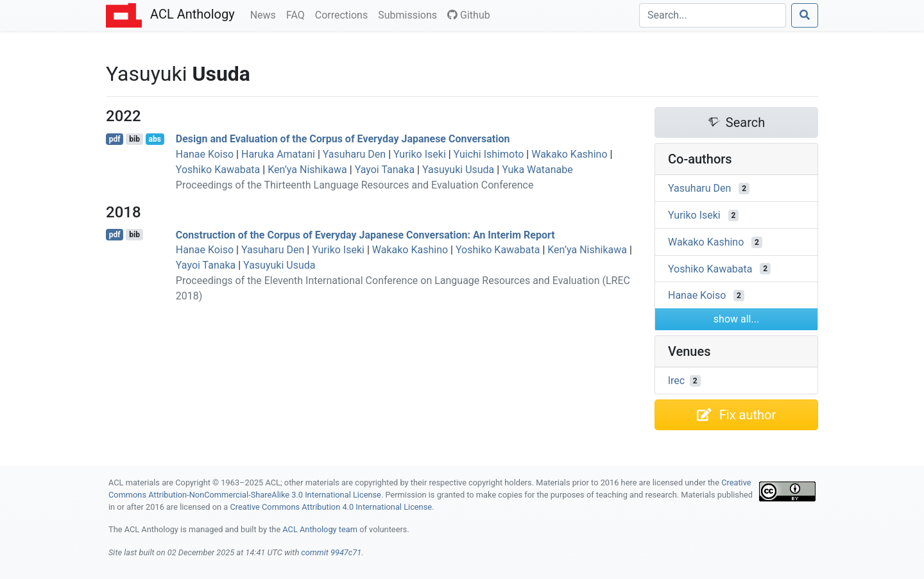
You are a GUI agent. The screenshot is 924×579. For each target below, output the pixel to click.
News (266, 14)
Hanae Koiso (205, 154)
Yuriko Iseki (420, 154)
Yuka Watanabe (537, 170)
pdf (115, 139)
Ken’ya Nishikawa (307, 170)
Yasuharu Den (354, 154)
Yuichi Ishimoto (489, 154)
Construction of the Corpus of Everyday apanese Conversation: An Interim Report (365, 234)
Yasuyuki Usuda (458, 170)
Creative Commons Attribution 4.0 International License (331, 507)
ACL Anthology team (320, 529)
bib (134, 139)
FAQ (298, 14)
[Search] (713, 15)
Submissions (410, 14)
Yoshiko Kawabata (218, 170)
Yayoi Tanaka (385, 170)
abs (154, 139)
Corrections (344, 14)
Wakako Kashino (569, 154)
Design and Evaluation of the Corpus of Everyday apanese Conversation (343, 139)
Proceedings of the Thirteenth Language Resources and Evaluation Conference (355, 185)
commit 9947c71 (331, 552)
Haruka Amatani (278, 154)
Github (469, 15)
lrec (676, 381)
